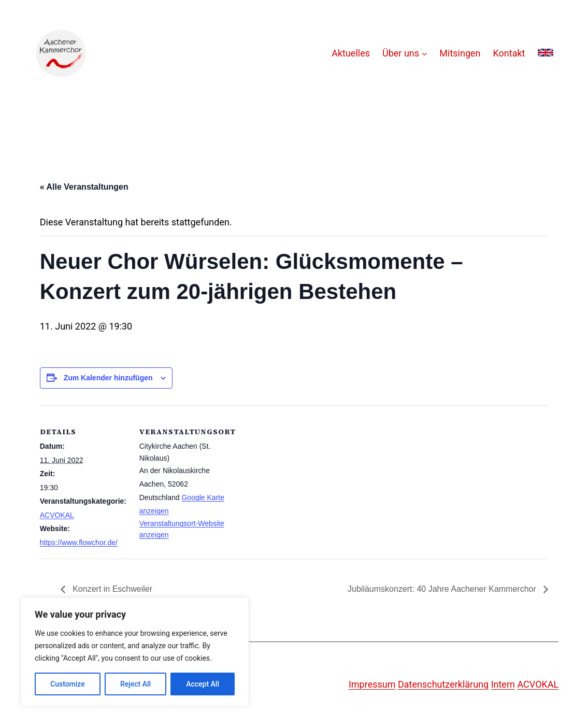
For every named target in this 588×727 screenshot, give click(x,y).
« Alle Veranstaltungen (84, 187)
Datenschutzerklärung (443, 684)
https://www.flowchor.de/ (79, 543)
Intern (503, 684)
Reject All (135, 684)
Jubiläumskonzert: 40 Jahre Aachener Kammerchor (443, 589)
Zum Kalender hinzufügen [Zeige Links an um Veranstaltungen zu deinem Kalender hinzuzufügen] (108, 378)
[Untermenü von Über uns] (425, 54)
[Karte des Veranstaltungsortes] (293, 477)
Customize (68, 684)
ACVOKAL (57, 515)
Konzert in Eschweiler (111, 589)
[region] (135, 652)
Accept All (203, 684)
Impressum (372, 684)
